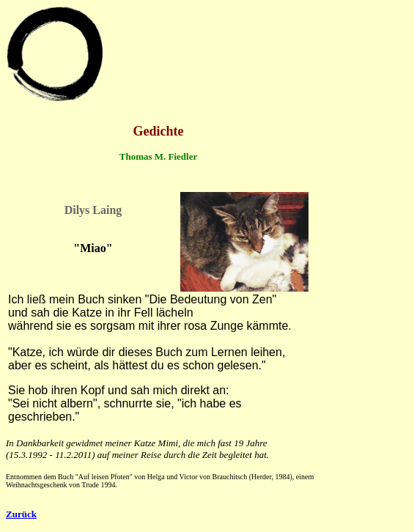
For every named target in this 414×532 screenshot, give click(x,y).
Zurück (21, 514)
